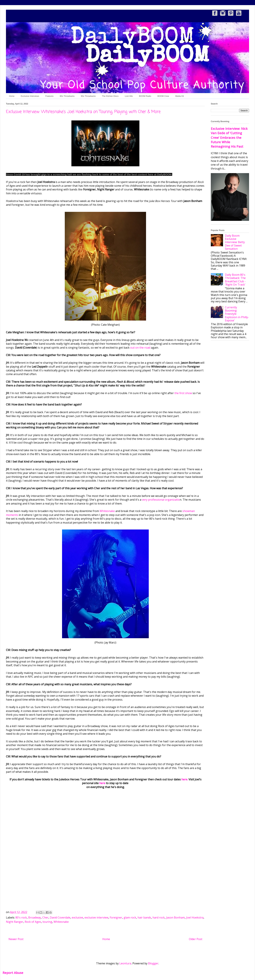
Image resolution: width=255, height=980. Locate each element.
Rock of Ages (33, 922)
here (103, 783)
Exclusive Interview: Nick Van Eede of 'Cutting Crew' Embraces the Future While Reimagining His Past (229, 137)
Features (49, 96)
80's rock (21, 917)
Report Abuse (13, 973)
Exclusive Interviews (30, 96)
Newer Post (16, 939)
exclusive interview (96, 917)
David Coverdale (60, 917)
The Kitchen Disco (110, 96)
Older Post (196, 939)
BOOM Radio (145, 96)
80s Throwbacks (67, 96)
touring (47, 922)
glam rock (130, 917)
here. (185, 779)
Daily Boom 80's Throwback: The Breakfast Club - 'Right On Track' (235, 280)
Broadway (35, 917)
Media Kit (180, 96)
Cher (45, 917)
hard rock (159, 917)
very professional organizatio (161, 500)
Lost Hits (129, 96)
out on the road (141, 348)
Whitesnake (107, 511)
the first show (183, 393)
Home (12, 96)
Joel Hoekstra (195, 917)
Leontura (125, 963)
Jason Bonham (175, 917)
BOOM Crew (163, 96)
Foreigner (116, 917)
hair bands (144, 917)
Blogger (153, 963)
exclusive (77, 917)
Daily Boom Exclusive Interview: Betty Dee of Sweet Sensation (235, 242)
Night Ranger (15, 922)
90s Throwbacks (88, 96)
